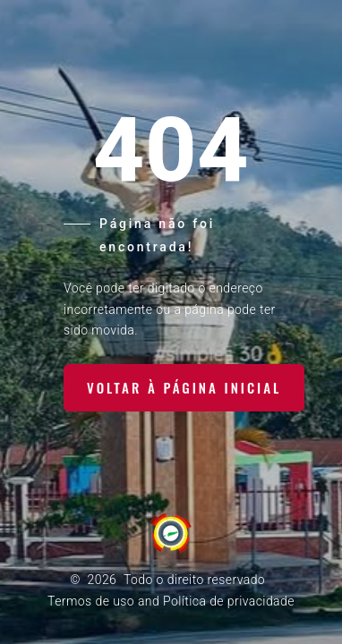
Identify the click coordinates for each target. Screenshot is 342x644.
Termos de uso (91, 601)
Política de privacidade (229, 601)
